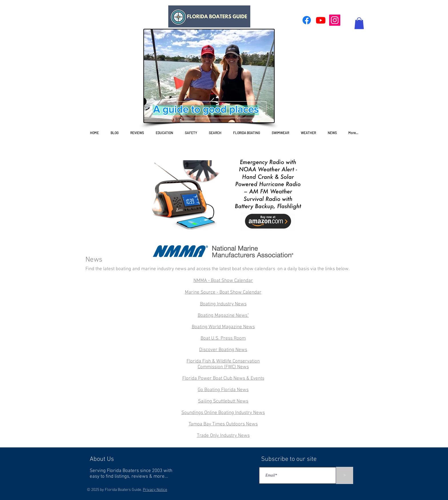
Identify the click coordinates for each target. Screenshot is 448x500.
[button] (359, 23)
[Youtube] (321, 20)
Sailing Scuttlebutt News (223, 401)
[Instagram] (335, 20)
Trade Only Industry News (223, 436)
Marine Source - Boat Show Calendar (223, 292)
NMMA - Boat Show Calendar (223, 281)
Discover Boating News (223, 350)
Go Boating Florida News (223, 390)
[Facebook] (307, 20)
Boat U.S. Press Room (223, 338)
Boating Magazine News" (223, 316)
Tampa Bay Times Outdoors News (223, 424)
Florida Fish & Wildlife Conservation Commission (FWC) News (223, 364)
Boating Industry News (223, 304)
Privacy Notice (155, 490)
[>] (345, 475)
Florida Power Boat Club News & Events (223, 379)
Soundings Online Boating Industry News (223, 413)
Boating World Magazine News (223, 327)
